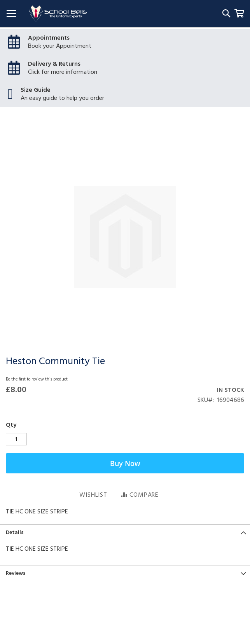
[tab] (125, 533)
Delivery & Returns (54, 64)
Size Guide (36, 90)
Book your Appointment (60, 46)
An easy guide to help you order (62, 98)
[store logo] (58, 14)
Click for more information (63, 72)
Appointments (49, 38)
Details (15, 533)
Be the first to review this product (37, 379)
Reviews (16, 573)
